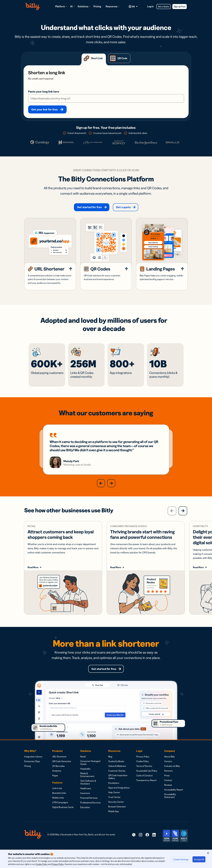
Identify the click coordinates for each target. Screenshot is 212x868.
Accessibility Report (174, 797)
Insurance (85, 800)
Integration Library (33, 764)
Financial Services (89, 805)
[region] (106, 859)
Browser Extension (117, 814)
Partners (168, 778)
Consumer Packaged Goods (90, 770)
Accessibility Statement (170, 803)
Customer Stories (117, 778)
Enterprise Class (32, 768)
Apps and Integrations (119, 795)
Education (85, 814)
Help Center (114, 799)
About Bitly (170, 764)
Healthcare (86, 795)
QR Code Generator (62, 768)
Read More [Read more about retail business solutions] (33, 574)
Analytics (57, 778)
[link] (134, 842)
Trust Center (114, 804)
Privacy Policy (143, 764)
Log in (150, 6)
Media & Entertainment (87, 782)
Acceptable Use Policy (147, 778)
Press (167, 782)
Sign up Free (180, 7)
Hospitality (85, 776)
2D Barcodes (58, 773)
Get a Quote (164, 7)
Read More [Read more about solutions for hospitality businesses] (198, 574)
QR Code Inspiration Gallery (118, 784)
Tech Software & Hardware (88, 789)
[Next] (183, 518)
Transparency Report (146, 787)
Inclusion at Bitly (172, 773)
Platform (60, 6)
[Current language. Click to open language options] (134, 6)
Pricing (97, 6)
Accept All (199, 859)
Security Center (116, 809)
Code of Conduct (144, 782)
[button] (101, 490)
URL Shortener (59, 764)
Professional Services (90, 810)
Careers (168, 768)
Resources (111, 6)
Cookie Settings (181, 859)
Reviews (168, 792)
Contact (168, 787)
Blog (110, 764)
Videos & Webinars (117, 773)
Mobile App (114, 818)
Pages (55, 782)
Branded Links (59, 800)
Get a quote (123, 207)
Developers (114, 790)
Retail (83, 764)
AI (71, 6)
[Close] (208, 853)
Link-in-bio (57, 795)
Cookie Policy (143, 768)
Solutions (83, 6)
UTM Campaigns (60, 809)
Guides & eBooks (116, 768)
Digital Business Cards (63, 814)
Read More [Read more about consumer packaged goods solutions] (116, 574)
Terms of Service (144, 773)
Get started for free (89, 207)
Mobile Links (58, 805)
